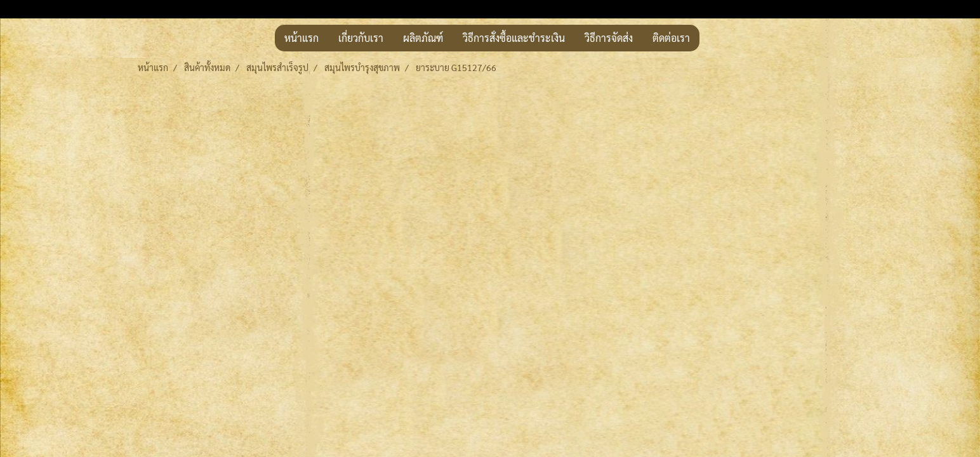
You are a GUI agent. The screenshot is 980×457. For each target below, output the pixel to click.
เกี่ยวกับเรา (361, 38)
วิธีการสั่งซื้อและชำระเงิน (514, 38)
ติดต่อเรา (671, 38)
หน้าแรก (301, 38)
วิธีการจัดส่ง (609, 38)
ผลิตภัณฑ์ (423, 38)
